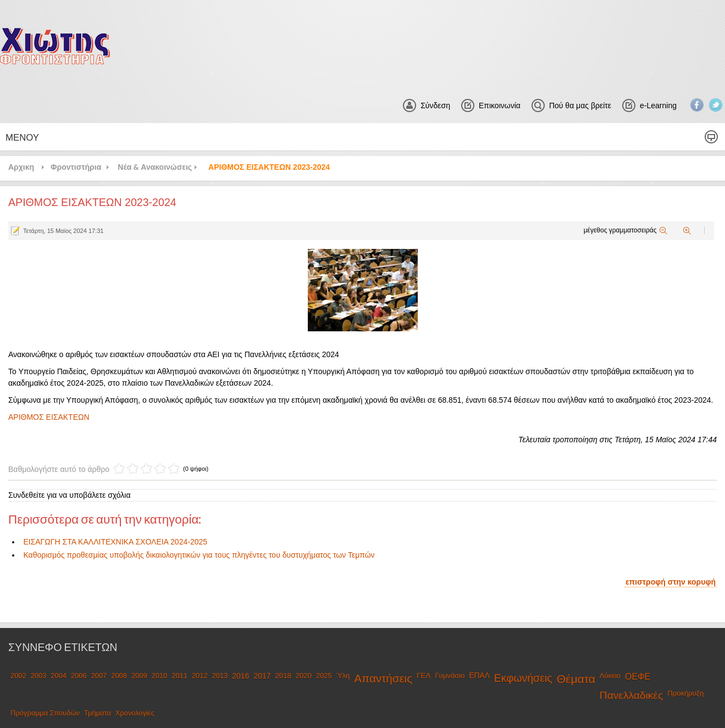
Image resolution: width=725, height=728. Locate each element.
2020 (304, 676)
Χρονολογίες (135, 713)
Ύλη (343, 676)
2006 (79, 676)
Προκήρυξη (685, 693)
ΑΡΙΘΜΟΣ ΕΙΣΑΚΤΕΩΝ (49, 417)
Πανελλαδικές (631, 695)
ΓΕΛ (424, 676)
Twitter (716, 105)
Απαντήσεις (383, 678)
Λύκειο (610, 676)
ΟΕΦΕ (638, 677)
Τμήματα (98, 713)
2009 (139, 676)
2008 (119, 676)
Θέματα (576, 679)
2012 (200, 676)
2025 (324, 676)
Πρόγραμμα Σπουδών (45, 713)
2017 (262, 676)
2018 (283, 676)
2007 (99, 676)
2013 (220, 676)
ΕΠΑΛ (479, 676)
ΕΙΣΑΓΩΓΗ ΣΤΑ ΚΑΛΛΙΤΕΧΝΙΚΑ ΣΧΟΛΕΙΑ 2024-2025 (115, 542)
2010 (160, 676)
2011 (179, 676)
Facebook (697, 105)
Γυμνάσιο (450, 676)
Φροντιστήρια (76, 167)
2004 (59, 676)
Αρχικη (21, 167)
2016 (240, 676)
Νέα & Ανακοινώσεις (155, 167)
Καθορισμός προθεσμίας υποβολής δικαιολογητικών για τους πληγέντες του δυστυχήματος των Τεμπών (199, 555)
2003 (39, 676)
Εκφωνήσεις (523, 678)
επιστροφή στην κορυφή (671, 582)
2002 (18, 676)
